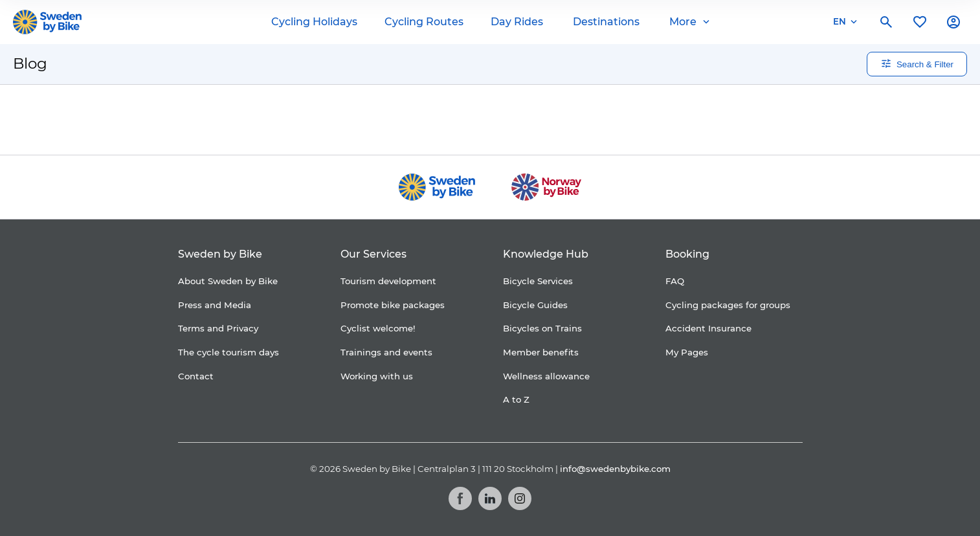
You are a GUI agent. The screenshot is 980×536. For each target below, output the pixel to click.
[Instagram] (520, 498)
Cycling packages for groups (728, 305)
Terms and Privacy (218, 328)
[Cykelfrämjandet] (384, 120)
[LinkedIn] (490, 498)
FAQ (675, 281)
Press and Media (215, 305)
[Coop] (321, 120)
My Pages (687, 352)
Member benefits (541, 352)
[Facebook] (460, 498)
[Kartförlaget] (660, 120)
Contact (196, 376)
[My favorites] (920, 22)
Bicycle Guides (535, 305)
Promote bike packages (393, 305)
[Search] (886, 22)
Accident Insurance (708, 328)
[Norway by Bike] (546, 187)
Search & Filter (917, 63)
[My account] (953, 22)
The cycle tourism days (228, 352)
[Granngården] (571, 123)
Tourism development (388, 281)
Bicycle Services (538, 281)
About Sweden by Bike (228, 281)
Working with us (377, 376)
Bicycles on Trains (542, 328)
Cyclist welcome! (378, 328)
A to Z (516, 399)
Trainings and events (386, 352)
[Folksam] (463, 120)
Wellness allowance (546, 376)
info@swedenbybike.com (615, 469)
